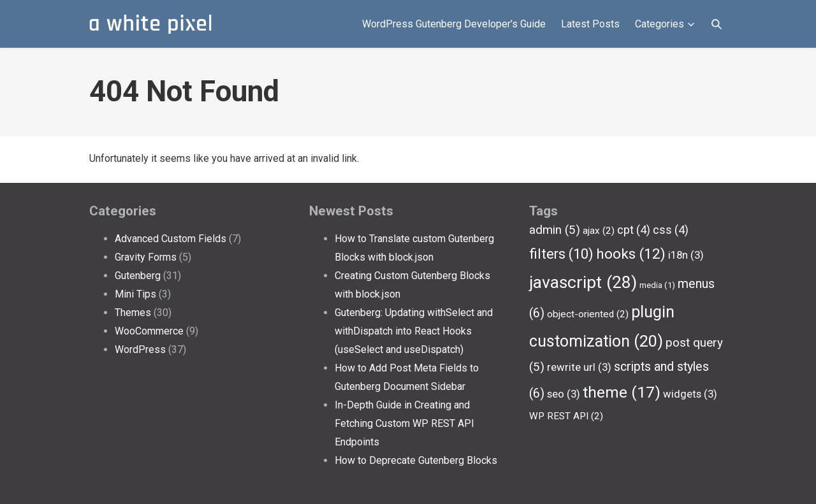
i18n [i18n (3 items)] (686, 255)
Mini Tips (135, 294)
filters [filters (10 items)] (561, 254)
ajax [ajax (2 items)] (599, 231)
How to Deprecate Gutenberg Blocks (416, 460)
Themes (133, 313)
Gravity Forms (146, 257)
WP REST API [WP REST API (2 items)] (566, 416)
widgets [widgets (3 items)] (690, 394)
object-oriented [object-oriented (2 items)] (588, 314)
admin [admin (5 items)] (555, 230)
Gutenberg (138, 276)
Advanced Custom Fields (171, 239)
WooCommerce (149, 331)
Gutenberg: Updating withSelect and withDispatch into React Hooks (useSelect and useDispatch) (414, 331)
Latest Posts (590, 24)
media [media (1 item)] (657, 285)
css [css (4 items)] (671, 230)
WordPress (140, 349)
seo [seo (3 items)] (564, 394)
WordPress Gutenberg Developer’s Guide (454, 24)
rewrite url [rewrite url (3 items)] (579, 367)
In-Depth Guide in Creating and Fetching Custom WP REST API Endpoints (404, 423)
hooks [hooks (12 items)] (631, 254)
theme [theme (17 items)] (622, 392)
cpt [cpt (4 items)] (634, 230)
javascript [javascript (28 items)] (583, 282)
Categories (666, 24)
